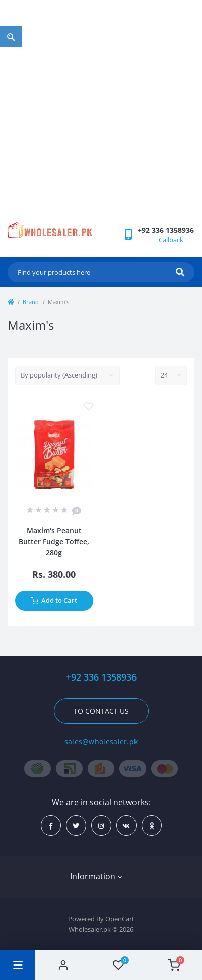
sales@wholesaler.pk (101, 742)
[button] (166, 230)
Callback (171, 240)
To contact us (101, 711)
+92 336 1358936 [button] (101, 677)
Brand (31, 302)
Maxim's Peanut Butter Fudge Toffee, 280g (54, 541)
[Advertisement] (101, 116)
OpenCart (120, 919)
